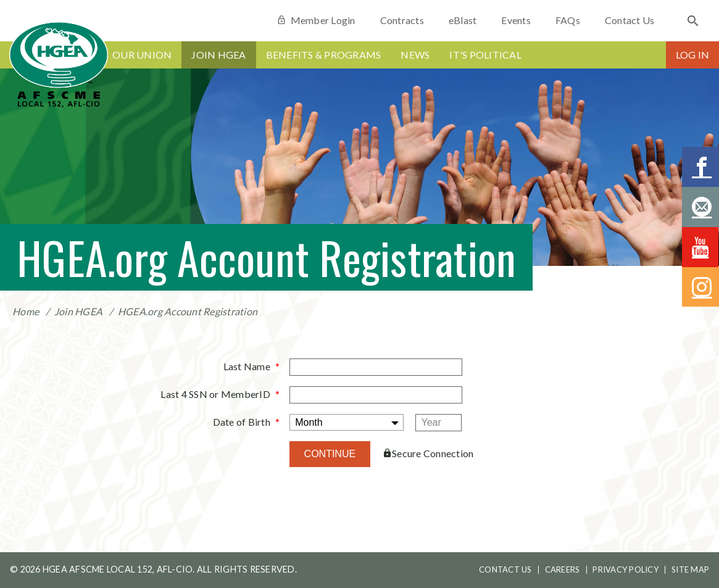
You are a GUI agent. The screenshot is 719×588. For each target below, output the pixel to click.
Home (26, 311)
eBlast (463, 20)
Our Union (142, 55)
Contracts (402, 20)
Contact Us (630, 20)
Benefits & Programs (324, 55)
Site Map (690, 569)
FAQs (568, 20)
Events (516, 20)
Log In (693, 55)
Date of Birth (242, 422)
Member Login (316, 20)
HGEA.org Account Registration (188, 311)
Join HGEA (218, 55)
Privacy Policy (625, 569)
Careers (563, 569)
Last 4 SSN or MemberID (215, 394)
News (415, 55)
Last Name (247, 366)
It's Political (485, 55)
